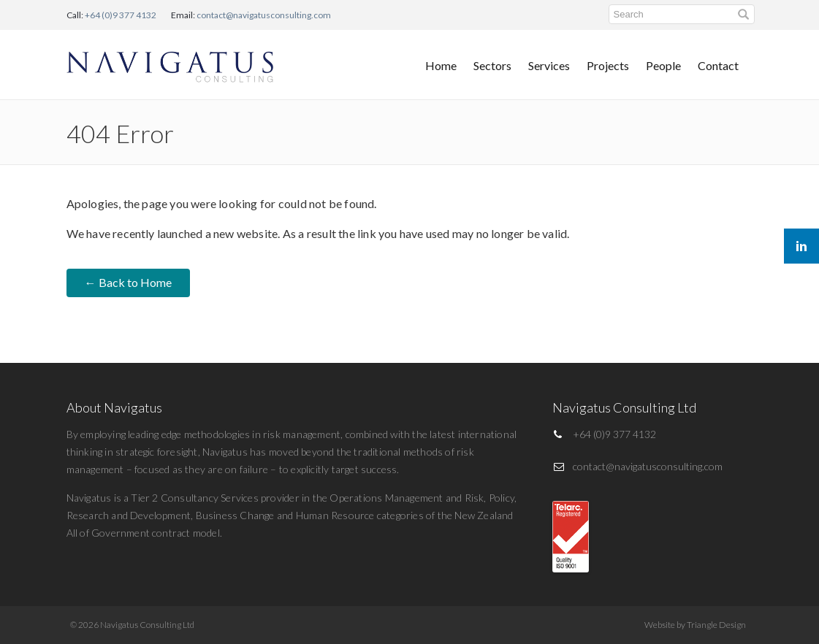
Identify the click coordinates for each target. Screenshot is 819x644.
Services (549, 65)
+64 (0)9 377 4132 (121, 15)
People (663, 65)
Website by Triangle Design (695, 625)
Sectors (492, 65)
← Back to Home (128, 282)
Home (441, 65)
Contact (718, 65)
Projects (608, 65)
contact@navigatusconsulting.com (264, 15)
